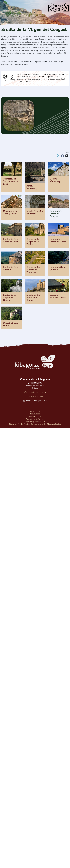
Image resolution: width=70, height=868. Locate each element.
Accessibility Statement (35, 419)
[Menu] (4, 3)
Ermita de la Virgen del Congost (56, 214)
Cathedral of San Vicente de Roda (11, 181)
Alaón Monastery (32, 187)
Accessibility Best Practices (35, 421)
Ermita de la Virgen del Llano (58, 240)
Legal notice (35, 411)
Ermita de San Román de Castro (34, 297)
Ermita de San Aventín (10, 268)
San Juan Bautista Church (58, 296)
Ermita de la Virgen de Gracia (9, 297)
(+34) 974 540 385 (35, 396)
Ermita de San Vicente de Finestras (34, 270)
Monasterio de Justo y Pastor (10, 212)
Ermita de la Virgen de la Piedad (33, 242)
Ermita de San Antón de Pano (10, 240)
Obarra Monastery (55, 180)
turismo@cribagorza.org (35, 392)
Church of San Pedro (10, 324)
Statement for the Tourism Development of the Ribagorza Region (35, 424)
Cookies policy (35, 416)
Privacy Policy (35, 414)
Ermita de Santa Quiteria (58, 268)
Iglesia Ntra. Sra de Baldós (35, 212)
